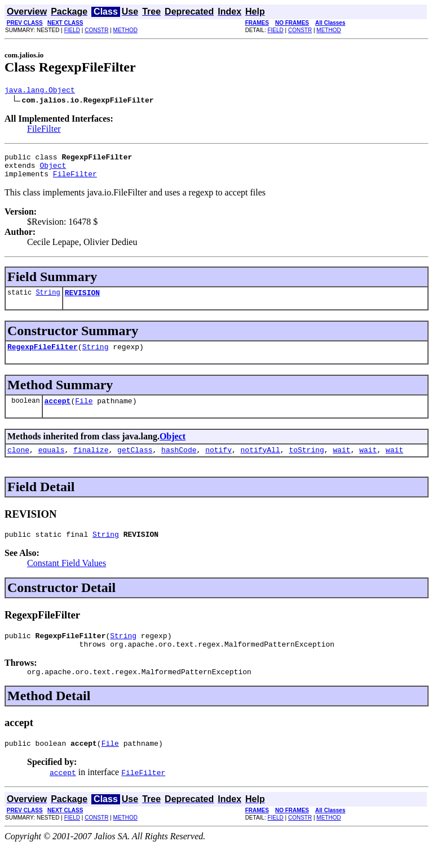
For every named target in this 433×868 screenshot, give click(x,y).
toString (306, 463)
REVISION (82, 301)
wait (341, 463)
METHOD (125, 30)
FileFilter (44, 130)
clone (18, 463)
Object (53, 170)
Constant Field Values (67, 578)
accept (58, 412)
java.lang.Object (40, 91)
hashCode (179, 463)
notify (218, 463)
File (84, 412)
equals (52, 463)
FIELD (72, 30)
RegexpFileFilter (43, 357)
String (48, 301)
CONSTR (96, 30)
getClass (135, 463)
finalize (91, 463)
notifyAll (260, 463)
